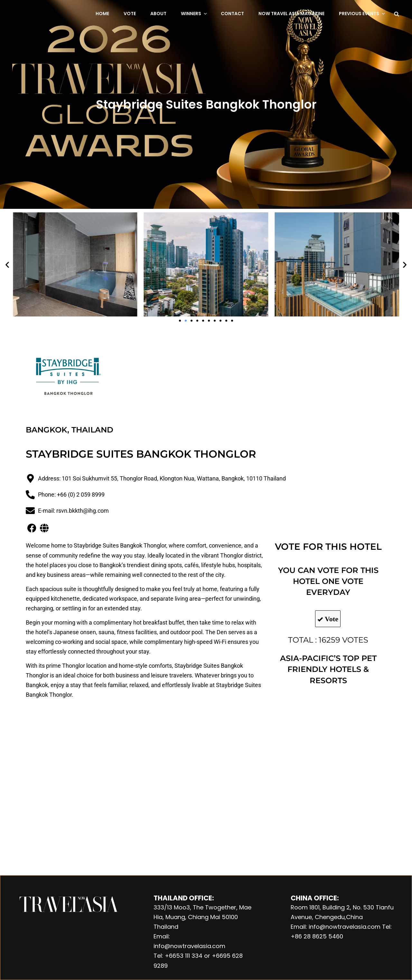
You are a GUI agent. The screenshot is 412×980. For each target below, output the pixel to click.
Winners (194, 14)
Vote (130, 14)
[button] (7, 264)
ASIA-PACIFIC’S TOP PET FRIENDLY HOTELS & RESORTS (328, 669)
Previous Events (362, 14)
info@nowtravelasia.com (189, 946)
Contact (232, 14)
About (158, 14)
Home (102, 14)
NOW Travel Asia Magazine (291, 14)
